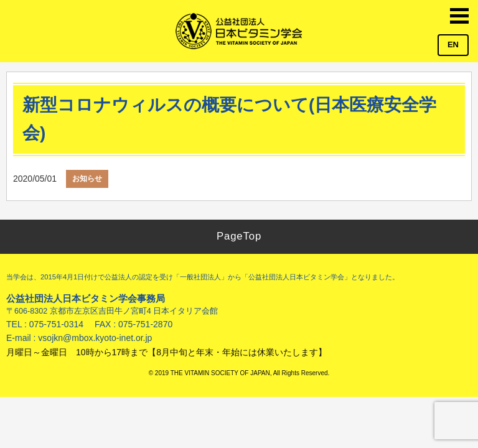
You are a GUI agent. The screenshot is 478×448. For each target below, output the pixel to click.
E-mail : (22, 338)
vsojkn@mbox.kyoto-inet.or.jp (95, 338)
